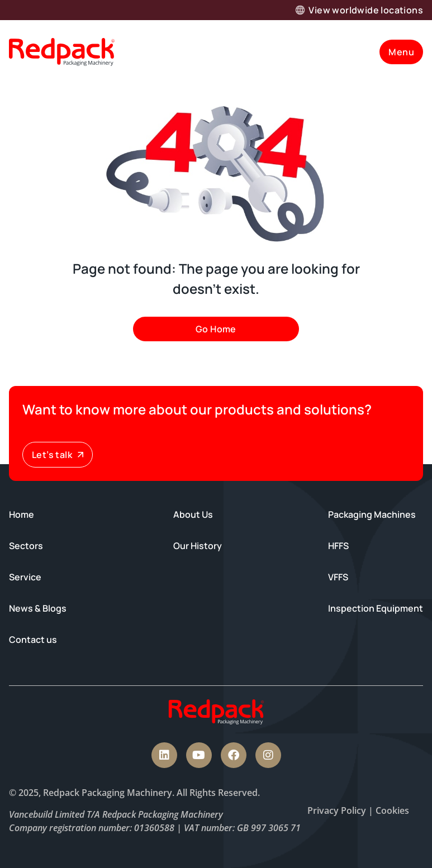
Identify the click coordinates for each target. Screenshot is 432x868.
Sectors (26, 546)
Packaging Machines (372, 514)
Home (22, 514)
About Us (193, 514)
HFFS (338, 546)
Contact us (33, 640)
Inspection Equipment (376, 608)
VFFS (338, 577)
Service (25, 577)
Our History (198, 546)
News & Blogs (38, 608)
